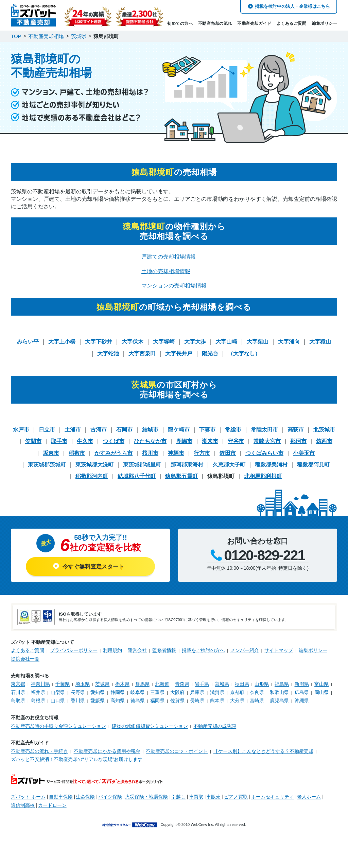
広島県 (302, 692)
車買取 (196, 797)
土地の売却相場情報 (166, 271)
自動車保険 (61, 797)
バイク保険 (110, 797)
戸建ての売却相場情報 (169, 257)
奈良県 (257, 692)
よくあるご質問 (292, 23)
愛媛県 (98, 701)
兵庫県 (197, 692)
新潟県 (302, 684)
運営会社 (137, 650)
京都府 (237, 692)
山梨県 (58, 692)
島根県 (38, 701)
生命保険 (85, 797)
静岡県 (118, 692)
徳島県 (138, 701)
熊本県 (217, 701)
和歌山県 (279, 692)
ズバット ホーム (28, 797)
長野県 (78, 692)
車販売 (213, 797)
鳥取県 (18, 701)
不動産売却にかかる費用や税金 (107, 751)
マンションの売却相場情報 (174, 286)
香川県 (78, 701)
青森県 (182, 684)
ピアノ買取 (236, 797)
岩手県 (202, 684)
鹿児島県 (279, 701)
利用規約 (112, 650)
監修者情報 (164, 650)
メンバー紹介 (245, 650)
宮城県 (222, 684)
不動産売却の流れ (215, 23)
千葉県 (63, 684)
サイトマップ (279, 650)
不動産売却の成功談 (215, 726)
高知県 (118, 701)
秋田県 (242, 684)
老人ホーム (309, 797)
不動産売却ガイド (254, 23)
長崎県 (197, 701)
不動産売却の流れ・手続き (39, 751)
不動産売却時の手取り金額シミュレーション (58, 726)
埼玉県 (83, 684)
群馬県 (142, 684)
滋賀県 (217, 692)
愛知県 (98, 692)
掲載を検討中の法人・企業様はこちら (292, 6)
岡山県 (321, 692)
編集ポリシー (324, 23)
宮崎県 (257, 701)
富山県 (321, 684)
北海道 (162, 684)
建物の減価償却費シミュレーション (150, 726)
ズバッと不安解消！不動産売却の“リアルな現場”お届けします (77, 759)
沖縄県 (302, 701)
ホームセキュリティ (273, 797)
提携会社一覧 (25, 659)
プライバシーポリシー (74, 650)
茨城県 (102, 684)
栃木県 (122, 684)
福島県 (282, 684)
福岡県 (157, 701)
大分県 (237, 701)
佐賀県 (177, 701)
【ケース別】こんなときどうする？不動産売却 (263, 751)
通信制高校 (23, 805)
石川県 (18, 692)
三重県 (157, 692)
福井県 (38, 692)
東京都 (18, 684)
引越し (178, 797)
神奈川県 (40, 684)
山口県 (58, 701)
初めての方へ (180, 23)
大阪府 (177, 692)
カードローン (52, 805)
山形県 (262, 684)
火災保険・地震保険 (146, 797)
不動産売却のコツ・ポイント (177, 751)
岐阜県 (138, 692)
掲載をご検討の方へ (203, 650)
